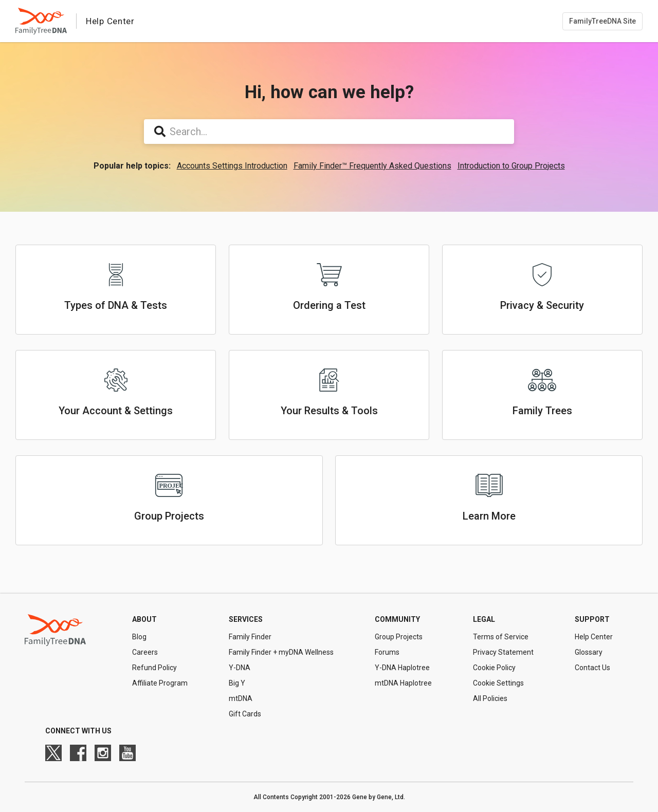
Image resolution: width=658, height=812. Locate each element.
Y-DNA (240, 668)
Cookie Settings (498, 683)
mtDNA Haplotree (403, 683)
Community (397, 619)
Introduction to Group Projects (511, 166)
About (144, 619)
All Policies (490, 698)
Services (246, 619)
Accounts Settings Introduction (232, 166)
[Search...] (329, 132)
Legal (484, 619)
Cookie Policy (494, 668)
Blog (139, 637)
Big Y (237, 683)
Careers (145, 652)
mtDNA (241, 698)
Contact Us (592, 668)
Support (592, 619)
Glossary (589, 652)
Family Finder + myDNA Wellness (281, 652)
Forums (387, 652)
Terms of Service (501, 637)
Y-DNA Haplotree (402, 668)
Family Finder (250, 637)
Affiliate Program (160, 683)
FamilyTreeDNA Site (602, 21)
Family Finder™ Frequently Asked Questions (372, 166)
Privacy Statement (503, 652)
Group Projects (399, 637)
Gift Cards (245, 714)
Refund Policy (154, 668)
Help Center (594, 637)
